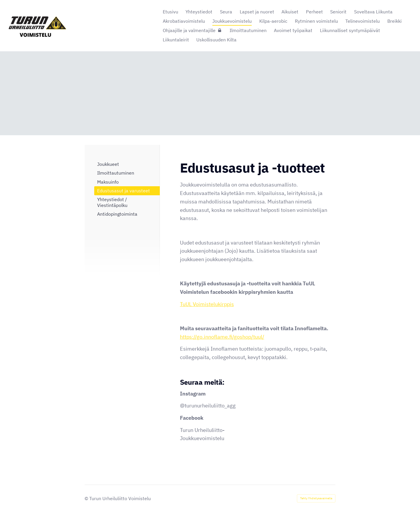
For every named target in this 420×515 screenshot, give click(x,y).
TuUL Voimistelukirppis (207, 304)
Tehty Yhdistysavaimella (316, 498)
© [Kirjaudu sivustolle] (87, 498)
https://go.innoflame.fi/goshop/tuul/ (222, 337)
